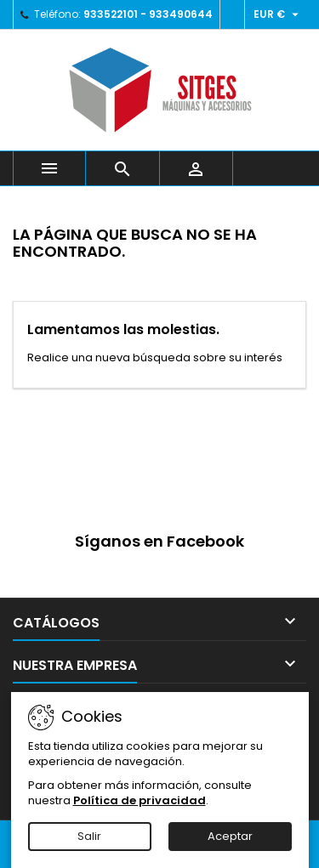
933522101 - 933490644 (148, 14)
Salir (89, 836)
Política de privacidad (140, 800)
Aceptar (230, 836)
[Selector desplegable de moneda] (278, 14)
